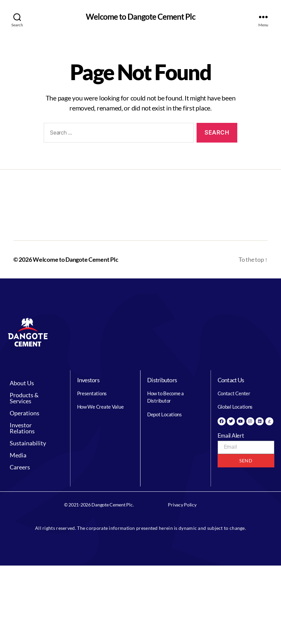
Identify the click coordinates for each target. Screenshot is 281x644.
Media (18, 455)
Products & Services (35, 398)
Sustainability (32, 443)
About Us (26, 383)
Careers (20, 467)
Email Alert (231, 436)
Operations (28, 413)
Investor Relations (35, 428)
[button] (35, 383)
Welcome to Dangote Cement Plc (140, 17)
